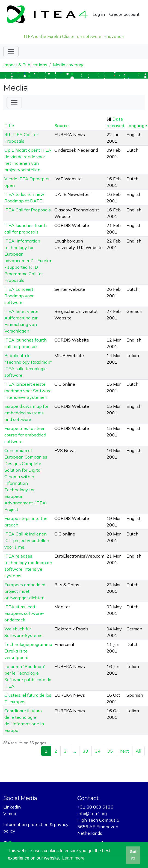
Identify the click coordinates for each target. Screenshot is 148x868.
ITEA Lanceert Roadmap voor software (19, 296)
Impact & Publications (25, 65)
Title (9, 125)
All (138, 751)
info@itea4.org (92, 813)
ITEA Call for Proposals (28, 210)
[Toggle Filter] (14, 103)
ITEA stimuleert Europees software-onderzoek (24, 613)
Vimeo (10, 813)
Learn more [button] (73, 858)
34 (98, 751)
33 (85, 751)
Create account (124, 14)
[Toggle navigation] (11, 52)
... (75, 751)
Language (137, 125)
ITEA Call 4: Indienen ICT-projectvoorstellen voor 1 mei (27, 540)
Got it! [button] (133, 855)
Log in (99, 14)
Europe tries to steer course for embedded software (25, 435)
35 (110, 751)
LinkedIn (12, 807)
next (124, 751)
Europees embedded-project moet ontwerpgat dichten (26, 591)
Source (61, 125)
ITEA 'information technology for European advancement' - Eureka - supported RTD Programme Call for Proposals (28, 261)
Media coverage (69, 65)
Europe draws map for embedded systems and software (26, 413)
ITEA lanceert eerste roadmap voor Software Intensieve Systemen (28, 391)
